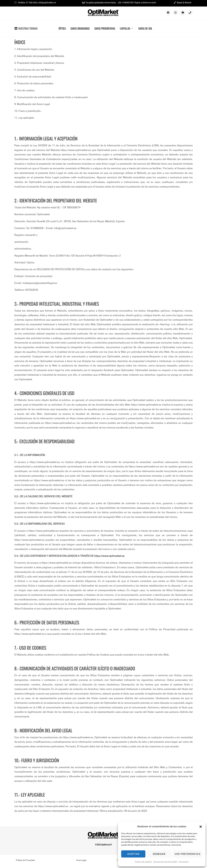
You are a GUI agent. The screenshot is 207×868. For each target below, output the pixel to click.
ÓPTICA (62, 28)
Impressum (184, 862)
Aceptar (133, 854)
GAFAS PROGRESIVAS (105, 28)
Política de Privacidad (25, 860)
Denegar (159, 854)
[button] (201, 827)
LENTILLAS (127, 28)
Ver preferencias (187, 854)
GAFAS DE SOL (145, 28)
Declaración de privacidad (165, 862)
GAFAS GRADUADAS (80, 28)
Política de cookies (143, 862)
